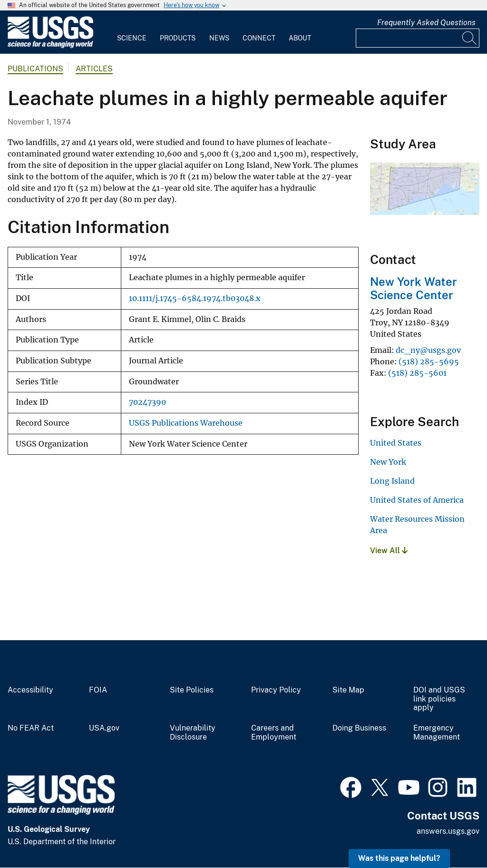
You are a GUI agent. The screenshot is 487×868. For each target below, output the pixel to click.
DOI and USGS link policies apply (439, 699)
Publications (35, 69)
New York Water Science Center (414, 288)
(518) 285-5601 (417, 373)
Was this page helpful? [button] (399, 858)
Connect (259, 38)
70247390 (147, 402)
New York (388, 462)
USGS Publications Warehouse (186, 423)
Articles (94, 69)
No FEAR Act (31, 728)
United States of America (417, 500)
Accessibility (30, 690)
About (300, 38)
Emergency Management (437, 733)
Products (178, 38)
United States (396, 443)
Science (132, 38)
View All (389, 551)
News (219, 38)
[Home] (50, 46)
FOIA (98, 690)
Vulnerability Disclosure (193, 733)
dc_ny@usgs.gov (428, 350)
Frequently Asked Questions (426, 23)
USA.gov (104, 728)
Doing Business (359, 728)
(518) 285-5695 (429, 361)
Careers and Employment (274, 733)
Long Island (392, 481)
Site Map (348, 690)
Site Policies (192, 690)
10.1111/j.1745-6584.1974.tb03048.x (195, 298)
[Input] (418, 38)
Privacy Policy (276, 690)
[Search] (470, 38)
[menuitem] (132, 32)
